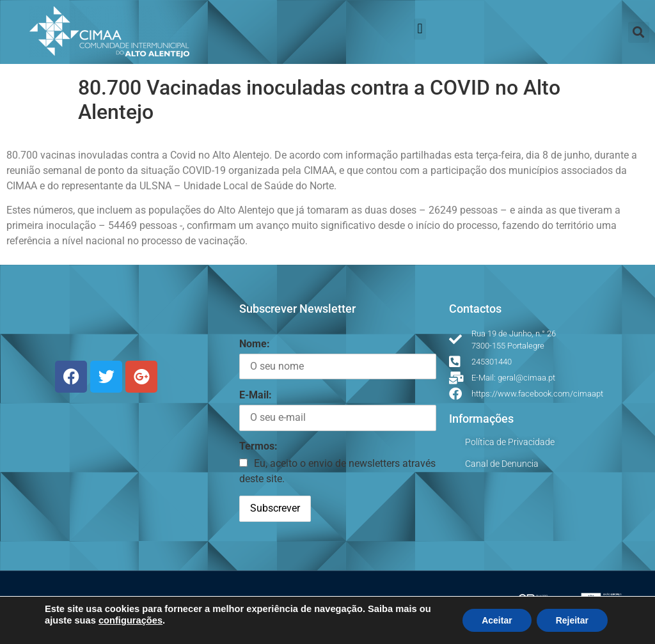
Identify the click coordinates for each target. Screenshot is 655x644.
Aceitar (497, 620)
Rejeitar (572, 620)
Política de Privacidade (510, 442)
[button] (420, 29)
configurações (130, 620)
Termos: (258, 446)
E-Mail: (256, 395)
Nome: (255, 344)
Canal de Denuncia (502, 464)
